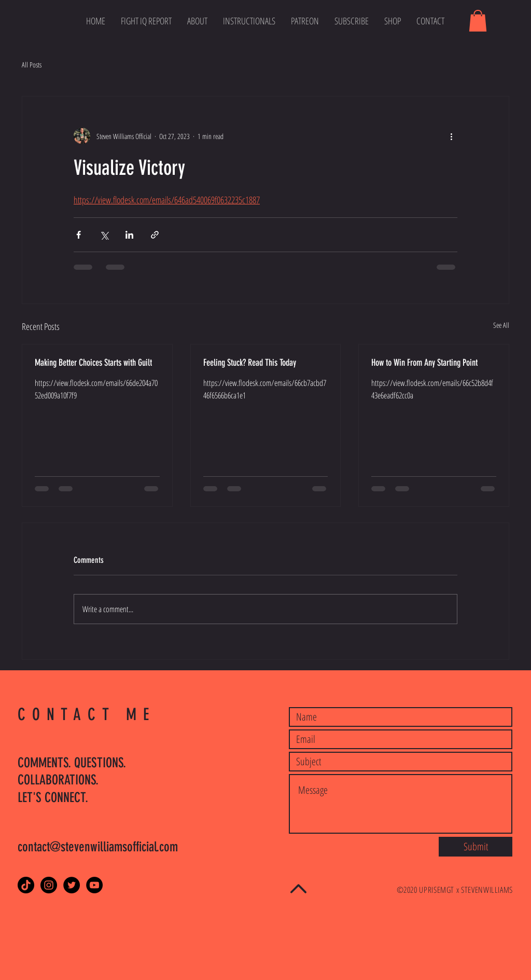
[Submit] (476, 847)
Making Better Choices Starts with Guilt (93, 363)
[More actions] (451, 136)
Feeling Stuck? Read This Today (250, 363)
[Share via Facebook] (79, 235)
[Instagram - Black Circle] (49, 885)
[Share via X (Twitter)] (104, 235)
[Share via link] (155, 235)
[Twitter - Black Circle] (72, 885)
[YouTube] (94, 885)
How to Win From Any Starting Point (424, 363)
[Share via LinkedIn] (129, 235)
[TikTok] (26, 885)
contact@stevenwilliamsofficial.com (98, 847)
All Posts (32, 65)
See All (501, 325)
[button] (478, 21)
